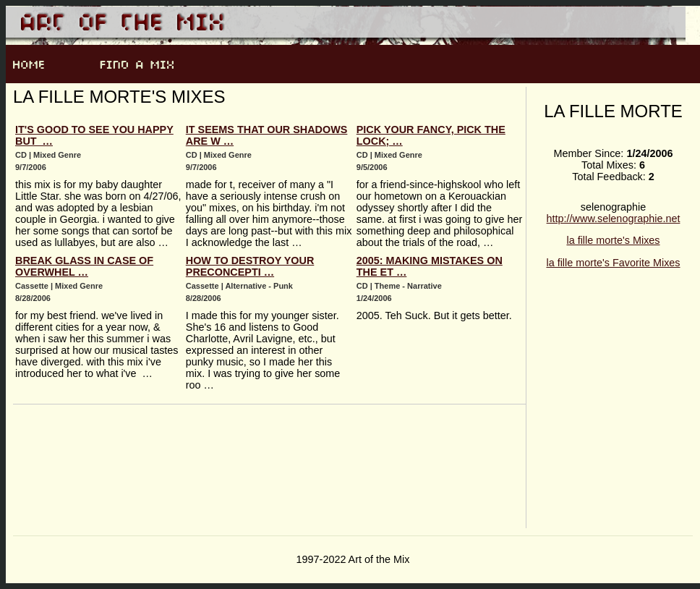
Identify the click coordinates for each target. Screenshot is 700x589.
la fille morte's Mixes (613, 240)
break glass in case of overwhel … (84, 266)
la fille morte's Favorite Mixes (613, 263)
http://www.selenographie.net (614, 219)
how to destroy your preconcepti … (250, 266)
